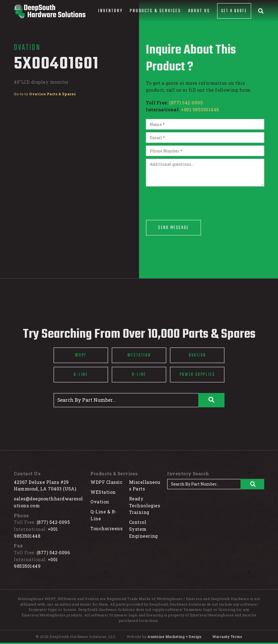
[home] (50, 11)
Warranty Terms (227, 637)
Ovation (100, 502)
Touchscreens (106, 528)
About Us (199, 11)
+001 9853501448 (200, 109)
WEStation (103, 492)
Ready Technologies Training (145, 505)
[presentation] (188, 200)
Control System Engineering (144, 529)
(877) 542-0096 (53, 552)
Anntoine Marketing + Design (174, 637)
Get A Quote (234, 11)
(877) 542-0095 (186, 103)
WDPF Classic (106, 482)
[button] (110, 11)
